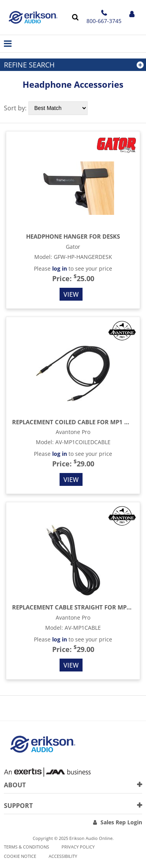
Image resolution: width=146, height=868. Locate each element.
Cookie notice (20, 856)
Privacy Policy (78, 847)
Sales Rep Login (121, 822)
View (71, 294)
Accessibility (63, 856)
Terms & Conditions (26, 847)
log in (60, 268)
